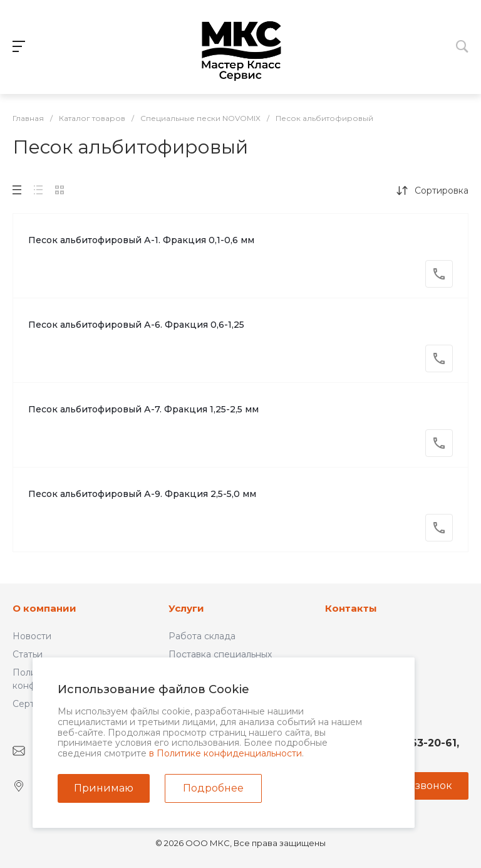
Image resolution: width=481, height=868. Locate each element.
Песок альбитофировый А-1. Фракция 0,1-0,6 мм (141, 240)
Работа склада (202, 636)
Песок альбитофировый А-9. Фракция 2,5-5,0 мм (142, 494)
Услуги (186, 608)
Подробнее (213, 788)
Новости (32, 636)
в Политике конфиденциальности (225, 753)
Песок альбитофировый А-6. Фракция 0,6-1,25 (136, 325)
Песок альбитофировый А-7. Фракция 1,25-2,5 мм (143, 409)
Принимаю (104, 788)
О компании (44, 608)
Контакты (351, 608)
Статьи (28, 654)
